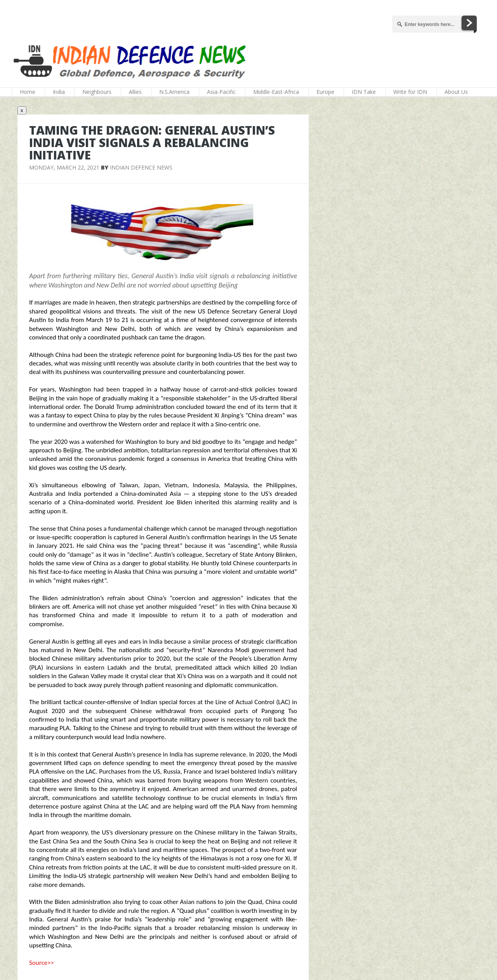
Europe (325, 92)
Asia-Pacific (221, 92)
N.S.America (174, 92)
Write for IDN (410, 92)
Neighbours (97, 92)
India (59, 92)
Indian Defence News (141, 167)
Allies (135, 92)
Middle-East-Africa (276, 92)
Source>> (42, 963)
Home (28, 92)
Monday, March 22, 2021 (64, 167)
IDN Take (364, 92)
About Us (456, 92)
